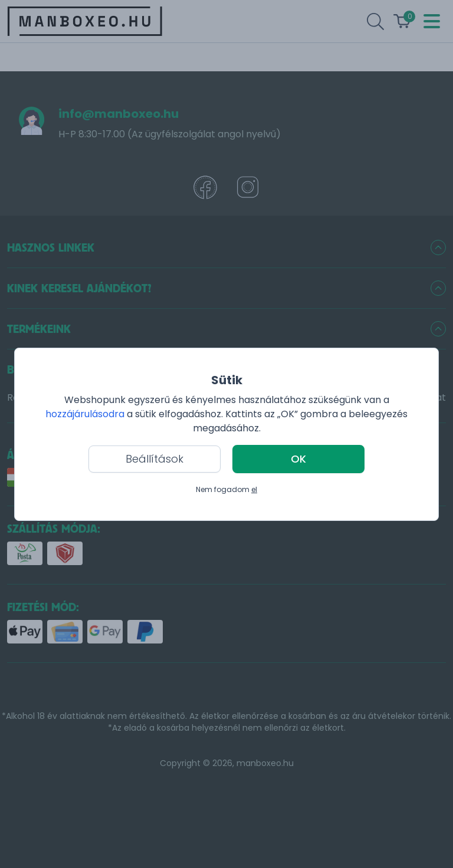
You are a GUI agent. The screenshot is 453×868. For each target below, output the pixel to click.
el (254, 489)
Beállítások (155, 459)
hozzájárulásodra (86, 414)
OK (298, 459)
